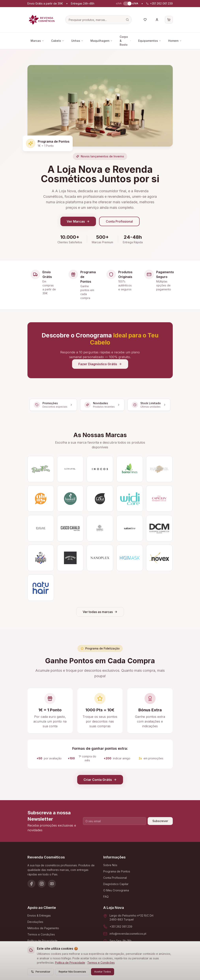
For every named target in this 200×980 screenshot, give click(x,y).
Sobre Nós (110, 865)
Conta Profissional (119, 221)
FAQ (106, 897)
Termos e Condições (101, 963)
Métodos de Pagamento (43, 928)
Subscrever (160, 821)
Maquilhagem (101, 41)
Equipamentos (150, 41)
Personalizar (41, 972)
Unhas (77, 41)
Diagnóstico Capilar (116, 884)
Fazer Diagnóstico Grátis (100, 364)
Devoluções (35, 922)
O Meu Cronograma (116, 890)
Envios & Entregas (39, 915)
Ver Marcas (78, 221)
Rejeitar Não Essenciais (72, 972)
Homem (175, 41)
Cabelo (58, 41)
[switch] (127, 4)
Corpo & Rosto (125, 41)
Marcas (37, 41)
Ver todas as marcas (100, 612)
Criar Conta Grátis (100, 780)
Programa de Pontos (117, 871)
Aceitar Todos (103, 972)
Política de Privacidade (70, 963)
